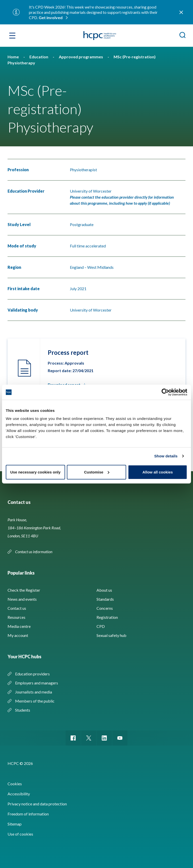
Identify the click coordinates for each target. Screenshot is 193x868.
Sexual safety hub (111, 635)
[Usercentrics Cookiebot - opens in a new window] (165, 392)
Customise (97, 472)
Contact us (17, 608)
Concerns (105, 608)
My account (18, 635)
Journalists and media (34, 692)
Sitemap (15, 824)
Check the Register (24, 590)
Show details (166, 456)
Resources (16, 617)
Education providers (32, 674)
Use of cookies (20, 834)
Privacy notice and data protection (37, 804)
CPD (101, 626)
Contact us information (34, 552)
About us (104, 590)
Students (23, 710)
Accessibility (19, 794)
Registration (107, 617)
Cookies (15, 784)
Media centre (19, 626)
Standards (105, 599)
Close (181, 12)
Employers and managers (37, 683)
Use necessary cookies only (35, 472)
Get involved (51, 17)
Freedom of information (28, 814)
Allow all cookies (158, 472)
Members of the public (35, 701)
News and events (22, 599)
